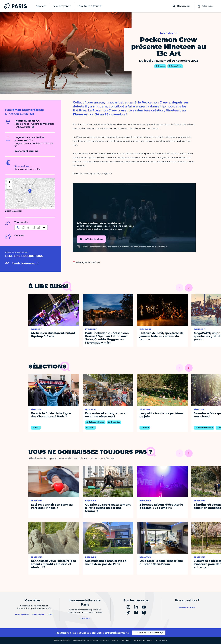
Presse (115, 641)
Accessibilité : (91, 641)
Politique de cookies (143, 641)
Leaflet (30, 208)
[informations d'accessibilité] (31, 228)
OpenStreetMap (44, 208)
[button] (30, 191)
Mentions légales (62, 641)
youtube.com (115, 223)
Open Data (126, 641)
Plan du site (161, 641)
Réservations (22, 166)
